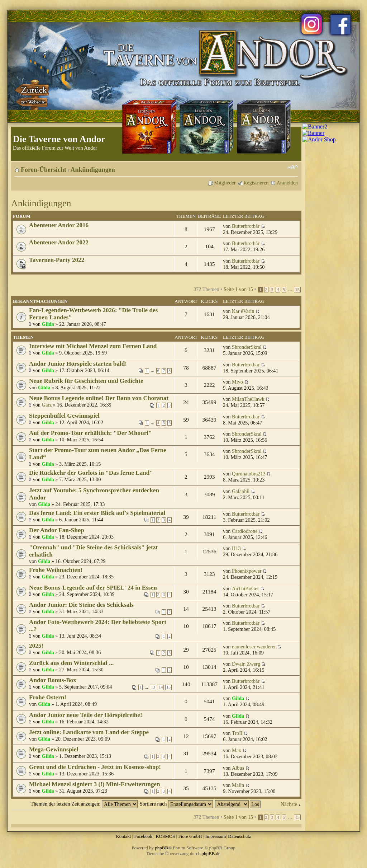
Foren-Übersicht (44, 170)
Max (237, 750)
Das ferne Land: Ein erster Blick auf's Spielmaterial (97, 513)
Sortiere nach (176, 804)
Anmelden (287, 183)
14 (161, 687)
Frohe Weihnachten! (56, 570)
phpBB (161, 848)
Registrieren (256, 183)
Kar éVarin (243, 311)
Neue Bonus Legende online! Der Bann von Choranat (99, 398)
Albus (238, 768)
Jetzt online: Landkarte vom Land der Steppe (89, 732)
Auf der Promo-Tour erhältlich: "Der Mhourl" (90, 433)
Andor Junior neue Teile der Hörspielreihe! (86, 715)
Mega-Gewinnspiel (54, 749)
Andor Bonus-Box (53, 680)
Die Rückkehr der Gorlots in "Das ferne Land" (91, 473)
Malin (238, 785)
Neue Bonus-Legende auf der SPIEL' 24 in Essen (93, 588)
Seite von (238, 289)
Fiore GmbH (190, 836)
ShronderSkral (247, 347)
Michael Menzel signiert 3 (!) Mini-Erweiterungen (94, 784)
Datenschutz (239, 836)
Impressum (216, 836)
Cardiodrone (245, 531)
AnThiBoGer (245, 588)
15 (297, 290)
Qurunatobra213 (249, 474)
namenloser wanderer (254, 647)
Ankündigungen (93, 170)
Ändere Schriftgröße (293, 167)
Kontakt (123, 836)
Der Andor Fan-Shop (57, 530)
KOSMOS (165, 836)
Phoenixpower (247, 571)
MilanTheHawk (248, 399)
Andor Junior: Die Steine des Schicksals (81, 605)
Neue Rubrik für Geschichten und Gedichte (86, 381)
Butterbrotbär (246, 226)
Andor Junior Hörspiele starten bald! (78, 364)
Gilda (48, 324)
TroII (237, 733)
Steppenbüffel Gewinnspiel (64, 416)
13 (153, 687)
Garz (47, 405)
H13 (236, 548)
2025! (36, 646)
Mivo (237, 382)
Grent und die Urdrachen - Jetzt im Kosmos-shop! (95, 767)
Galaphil (241, 491)
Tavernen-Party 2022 (57, 260)
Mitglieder (225, 183)
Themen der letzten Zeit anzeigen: (84, 804)
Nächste (289, 804)
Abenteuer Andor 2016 (59, 225)
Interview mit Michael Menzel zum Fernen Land (93, 346)
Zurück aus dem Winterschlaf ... (71, 663)
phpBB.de (211, 853)
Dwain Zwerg (246, 664)
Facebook (143, 836)
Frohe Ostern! (48, 697)
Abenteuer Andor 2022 (59, 242)
